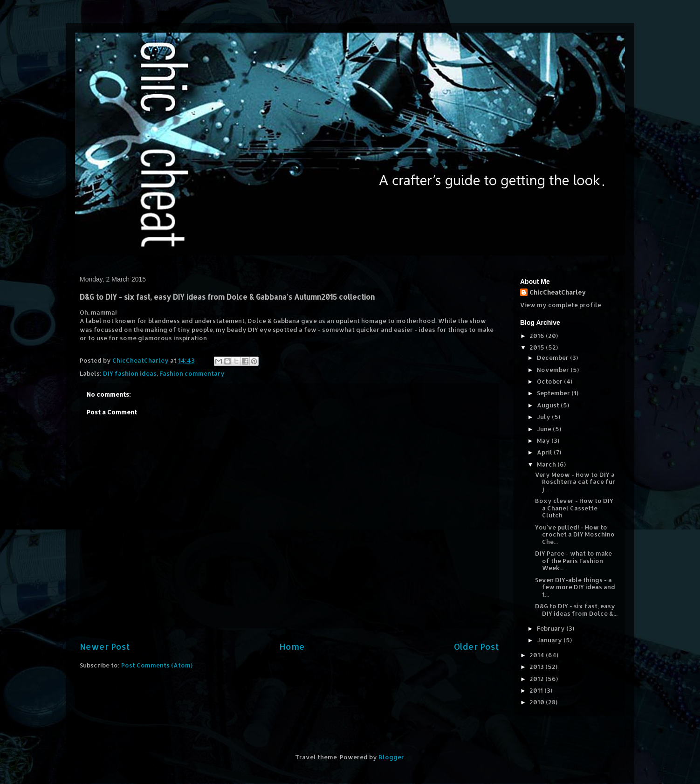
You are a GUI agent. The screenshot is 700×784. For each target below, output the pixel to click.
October (550, 381)
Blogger (391, 757)
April (545, 452)
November (554, 370)
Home (292, 646)
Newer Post (105, 646)
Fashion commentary (192, 373)
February (552, 628)
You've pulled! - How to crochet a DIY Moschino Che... (575, 534)
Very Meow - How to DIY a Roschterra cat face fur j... (575, 482)
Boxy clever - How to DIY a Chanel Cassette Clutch (574, 508)
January (550, 640)
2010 (538, 702)
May (544, 440)
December (553, 358)
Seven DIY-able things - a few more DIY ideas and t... (575, 587)
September (554, 393)
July (544, 417)
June (545, 429)
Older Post (477, 646)
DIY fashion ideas (130, 373)
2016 (538, 336)
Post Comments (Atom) (157, 665)
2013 (537, 667)
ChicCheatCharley (558, 292)
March (547, 464)
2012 (537, 679)
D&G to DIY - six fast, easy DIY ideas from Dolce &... (576, 610)
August (549, 405)
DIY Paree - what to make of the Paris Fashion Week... (573, 560)
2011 (537, 690)
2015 (538, 347)
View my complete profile (561, 305)
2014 (538, 655)
